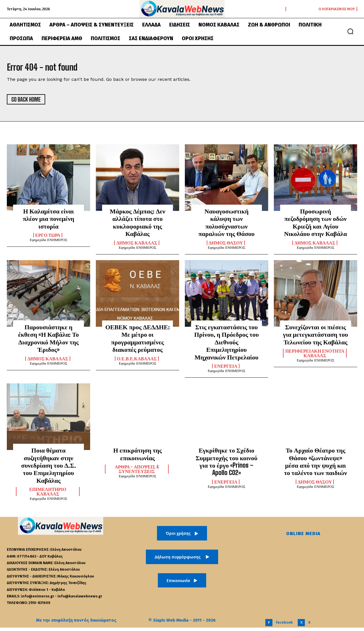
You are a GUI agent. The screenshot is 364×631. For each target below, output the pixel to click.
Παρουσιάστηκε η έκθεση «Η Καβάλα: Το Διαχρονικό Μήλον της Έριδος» (48, 342)
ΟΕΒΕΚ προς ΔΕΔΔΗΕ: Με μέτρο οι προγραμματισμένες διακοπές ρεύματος (137, 342)
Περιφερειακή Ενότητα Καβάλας (315, 357)
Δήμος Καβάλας (137, 246)
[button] (350, 31)
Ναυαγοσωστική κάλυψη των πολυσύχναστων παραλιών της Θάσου (227, 226)
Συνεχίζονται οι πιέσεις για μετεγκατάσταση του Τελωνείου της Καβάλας (316, 338)
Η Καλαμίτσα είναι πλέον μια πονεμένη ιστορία (48, 222)
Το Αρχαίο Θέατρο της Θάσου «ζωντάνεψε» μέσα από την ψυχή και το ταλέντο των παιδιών (316, 465)
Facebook (284, 626)
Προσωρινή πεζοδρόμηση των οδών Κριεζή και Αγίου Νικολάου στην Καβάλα (316, 226)
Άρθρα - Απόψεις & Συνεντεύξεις (137, 472)
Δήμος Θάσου (226, 246)
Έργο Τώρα (48, 239)
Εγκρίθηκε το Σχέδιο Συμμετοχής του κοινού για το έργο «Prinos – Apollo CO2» (227, 465)
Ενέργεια (226, 369)
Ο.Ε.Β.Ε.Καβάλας (137, 362)
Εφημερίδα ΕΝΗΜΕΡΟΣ (48, 243)
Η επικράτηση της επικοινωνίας (137, 457)
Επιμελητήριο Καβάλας (48, 495)
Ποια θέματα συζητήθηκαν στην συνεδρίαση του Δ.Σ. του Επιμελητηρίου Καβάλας (48, 469)
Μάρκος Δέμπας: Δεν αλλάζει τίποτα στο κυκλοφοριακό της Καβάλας (137, 226)
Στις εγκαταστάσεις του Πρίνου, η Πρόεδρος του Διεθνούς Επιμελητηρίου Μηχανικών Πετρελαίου (227, 345)
